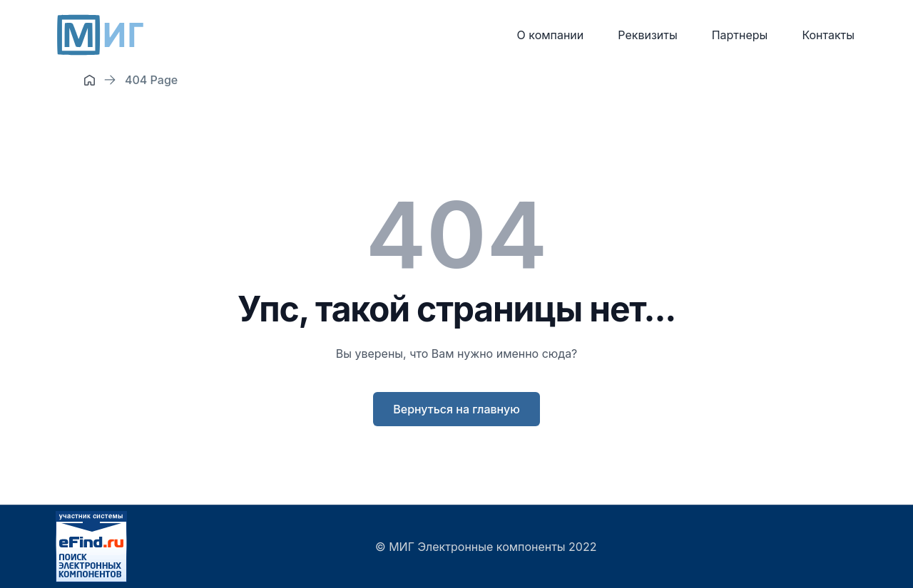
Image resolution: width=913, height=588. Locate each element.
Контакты (828, 35)
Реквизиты (647, 35)
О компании (551, 35)
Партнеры (740, 35)
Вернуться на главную (456, 409)
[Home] (90, 80)
